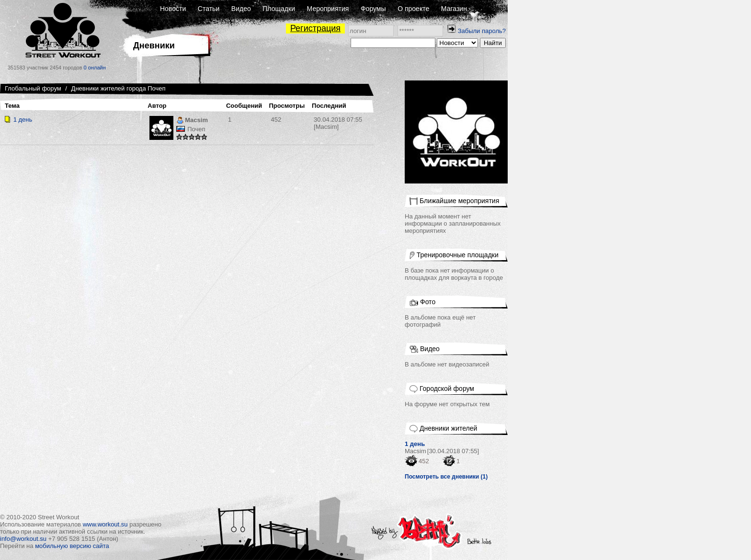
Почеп (196, 129)
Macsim (192, 121)
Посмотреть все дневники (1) (446, 477)
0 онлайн (95, 68)
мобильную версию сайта (72, 546)
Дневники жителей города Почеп (119, 88)
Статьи (209, 9)
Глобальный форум (33, 88)
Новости (173, 9)
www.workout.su (105, 524)
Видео (241, 9)
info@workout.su (23, 539)
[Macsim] (338, 123)
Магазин (454, 9)
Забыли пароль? (482, 31)
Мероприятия (328, 9)
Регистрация (315, 28)
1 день (23, 120)
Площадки (279, 9)
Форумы (373, 9)
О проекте (413, 9)
